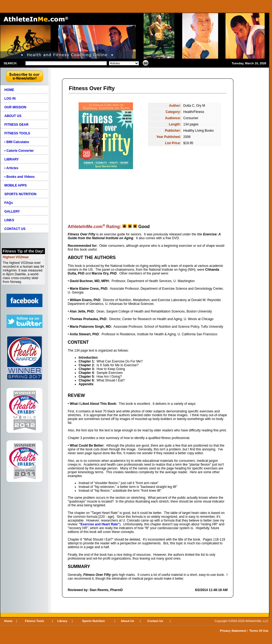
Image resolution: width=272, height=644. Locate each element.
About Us (127, 621)
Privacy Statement (233, 631)
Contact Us (155, 621)
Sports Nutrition (94, 621)
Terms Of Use (259, 631)
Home (8, 621)
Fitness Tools (35, 621)
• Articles (11, 168)
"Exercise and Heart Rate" (99, 524)
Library (62, 621)
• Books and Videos (19, 177)
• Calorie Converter (19, 151)
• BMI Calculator (17, 142)
